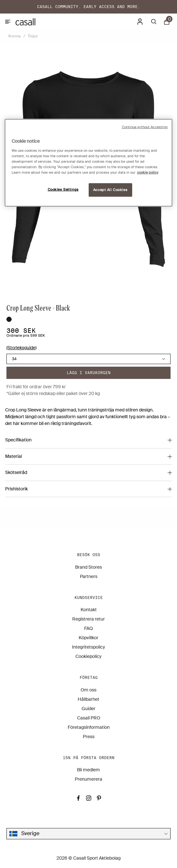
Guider (88, 709)
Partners (89, 576)
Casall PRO (89, 718)
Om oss (88, 690)
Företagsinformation (89, 727)
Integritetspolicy (88, 647)
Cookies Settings (63, 190)
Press (89, 737)
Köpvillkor (88, 638)
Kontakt (89, 610)
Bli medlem (88, 770)
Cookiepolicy (88, 656)
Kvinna (15, 36)
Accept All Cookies (110, 190)
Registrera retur (88, 619)
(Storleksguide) (21, 348)
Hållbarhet (88, 699)
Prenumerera (88, 779)
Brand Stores (88, 567)
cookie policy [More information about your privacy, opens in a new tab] (148, 172)
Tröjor (33, 36)
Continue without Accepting (145, 127)
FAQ (88, 628)
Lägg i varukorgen (89, 373)
